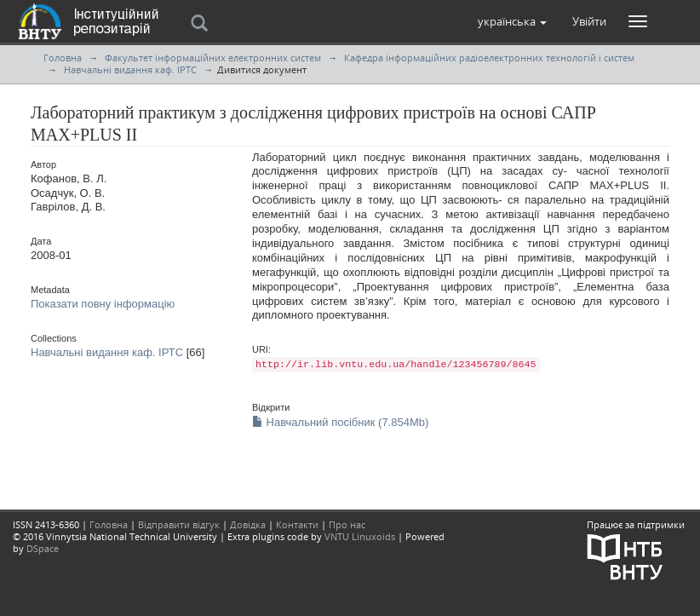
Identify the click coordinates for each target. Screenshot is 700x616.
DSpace (43, 548)
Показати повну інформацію (103, 304)
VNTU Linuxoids (360, 536)
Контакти (297, 524)
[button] (512, 21)
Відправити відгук (179, 524)
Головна (63, 58)
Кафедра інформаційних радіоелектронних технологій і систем (489, 58)
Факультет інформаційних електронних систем (213, 58)
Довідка (248, 524)
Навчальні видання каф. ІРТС (130, 69)
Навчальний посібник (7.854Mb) (340, 422)
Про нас (347, 524)
